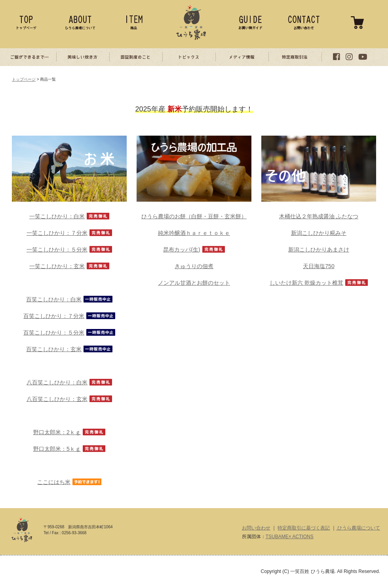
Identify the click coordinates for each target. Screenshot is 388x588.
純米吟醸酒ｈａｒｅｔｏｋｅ (194, 233)
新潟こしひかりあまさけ (319, 250)
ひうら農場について (358, 528)
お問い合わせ (256, 528)
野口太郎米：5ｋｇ (57, 449)
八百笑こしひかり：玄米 (57, 399)
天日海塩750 (319, 266)
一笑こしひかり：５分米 (57, 250)
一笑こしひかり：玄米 (57, 266)
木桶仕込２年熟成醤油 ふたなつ (319, 216)
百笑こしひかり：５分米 (54, 333)
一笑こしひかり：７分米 (57, 233)
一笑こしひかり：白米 (57, 216)
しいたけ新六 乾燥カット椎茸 (306, 283)
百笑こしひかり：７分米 (54, 316)
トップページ (24, 79)
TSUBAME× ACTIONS (290, 537)
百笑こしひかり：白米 (54, 299)
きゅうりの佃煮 (194, 266)
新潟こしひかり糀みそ (319, 233)
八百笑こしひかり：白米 (57, 382)
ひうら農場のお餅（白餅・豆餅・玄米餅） (194, 216)
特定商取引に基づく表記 (304, 528)
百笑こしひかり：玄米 (54, 349)
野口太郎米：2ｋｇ (57, 432)
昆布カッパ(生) (182, 250)
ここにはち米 (54, 482)
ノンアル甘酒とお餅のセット (194, 283)
